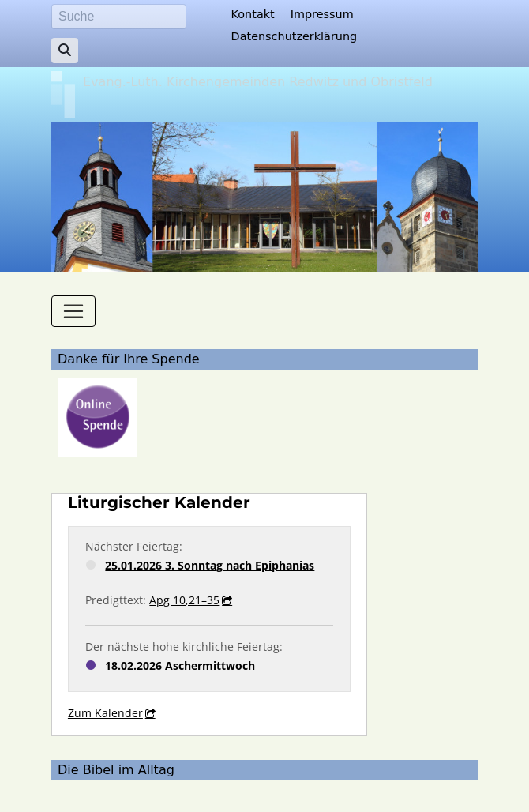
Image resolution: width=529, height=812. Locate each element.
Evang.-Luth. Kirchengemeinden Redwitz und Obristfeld (258, 82)
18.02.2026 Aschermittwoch (180, 665)
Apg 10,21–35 (184, 600)
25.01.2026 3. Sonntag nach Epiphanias (210, 565)
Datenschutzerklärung (295, 36)
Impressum (322, 14)
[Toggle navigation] (73, 311)
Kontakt (253, 14)
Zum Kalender (105, 713)
